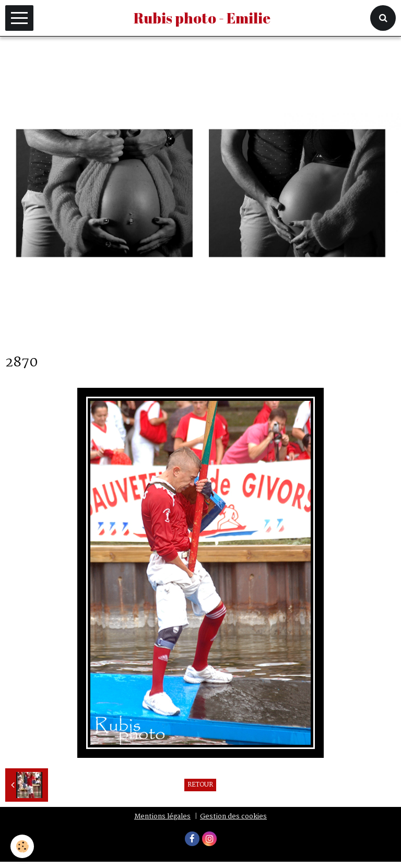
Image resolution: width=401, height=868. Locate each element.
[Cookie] (22, 846)
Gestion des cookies (233, 817)
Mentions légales (162, 817)
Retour (200, 785)
